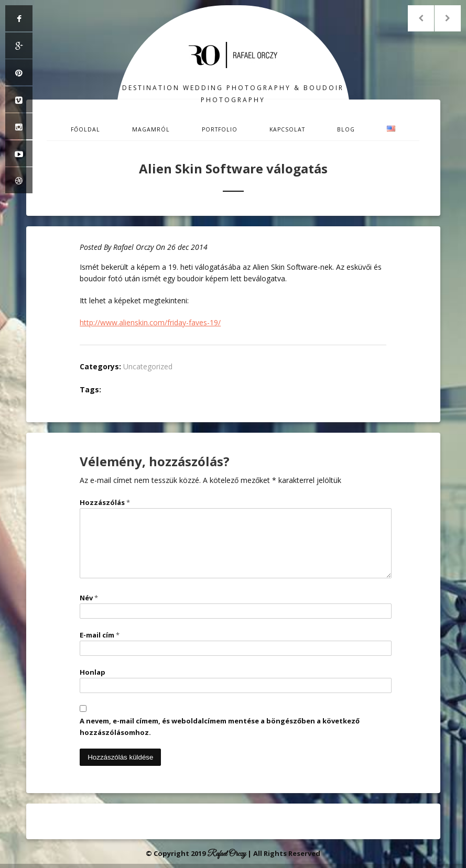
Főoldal (85, 129)
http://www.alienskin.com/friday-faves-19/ (150, 322)
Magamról (151, 129)
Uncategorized (148, 366)
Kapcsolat (287, 129)
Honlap (93, 672)
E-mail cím (100, 635)
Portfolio (220, 129)
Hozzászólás (105, 502)
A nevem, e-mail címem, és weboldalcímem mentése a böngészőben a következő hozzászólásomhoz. (220, 727)
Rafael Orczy (133, 247)
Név (89, 598)
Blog (346, 129)
